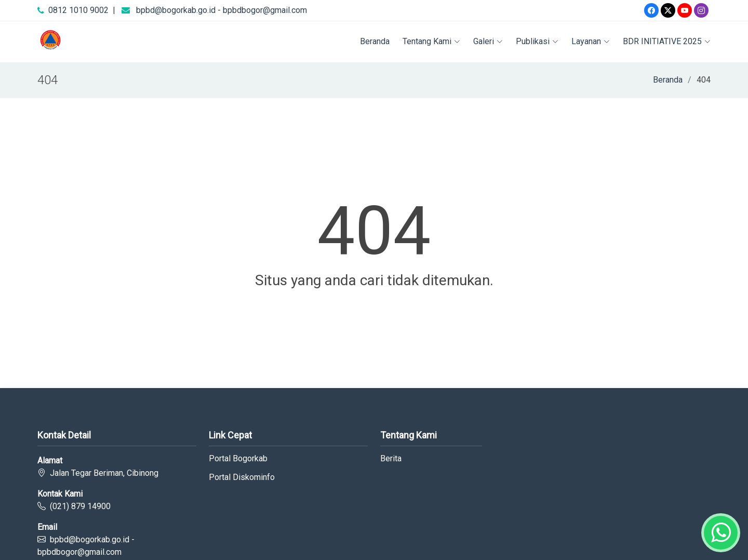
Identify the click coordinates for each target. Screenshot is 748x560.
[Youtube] (685, 10)
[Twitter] (668, 10)
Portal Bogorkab (238, 459)
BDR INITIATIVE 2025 (667, 41)
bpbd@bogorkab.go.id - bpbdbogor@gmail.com (222, 10)
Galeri (488, 41)
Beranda (375, 41)
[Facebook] (651, 10)
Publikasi (537, 41)
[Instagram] (701, 10)
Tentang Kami (431, 41)
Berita (391, 459)
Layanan (591, 41)
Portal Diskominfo (242, 477)
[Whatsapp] (721, 533)
